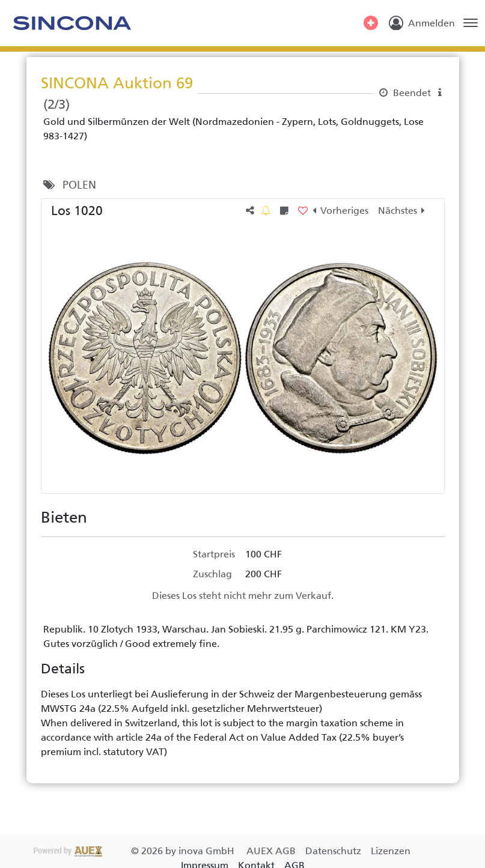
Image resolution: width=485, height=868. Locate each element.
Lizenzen (391, 851)
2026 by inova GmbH (135, 851)
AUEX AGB (272, 851)
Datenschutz (334, 851)
